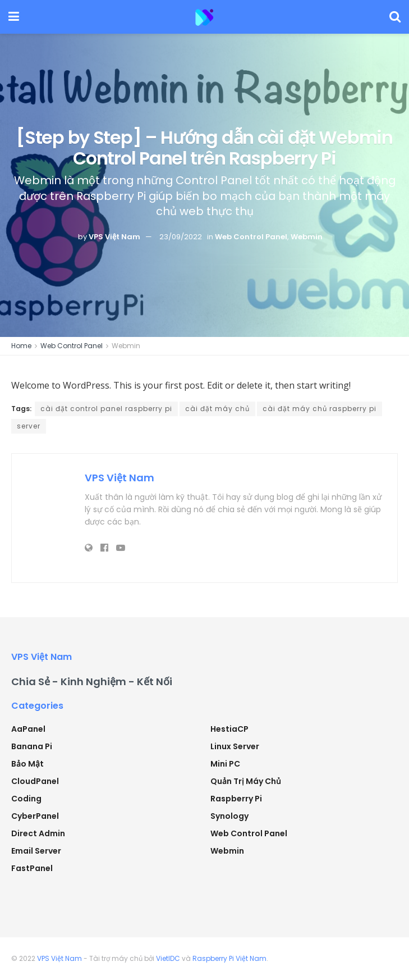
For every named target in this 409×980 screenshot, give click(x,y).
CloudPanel (35, 781)
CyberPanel (35, 816)
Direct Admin (38, 833)
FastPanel (32, 868)
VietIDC (168, 958)
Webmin (307, 237)
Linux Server (235, 746)
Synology (229, 816)
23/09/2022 (181, 237)
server (29, 426)
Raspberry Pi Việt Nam (229, 958)
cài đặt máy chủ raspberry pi (320, 409)
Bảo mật (27, 764)
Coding (26, 799)
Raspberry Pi (236, 799)
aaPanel (28, 729)
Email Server (36, 851)
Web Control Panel (251, 237)
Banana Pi (32, 746)
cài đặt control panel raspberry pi (106, 409)
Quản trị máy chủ (246, 781)
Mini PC (225, 764)
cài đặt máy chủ (217, 409)
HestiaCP (229, 729)
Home (21, 346)
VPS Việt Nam (114, 237)
